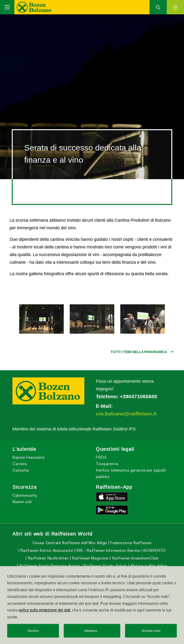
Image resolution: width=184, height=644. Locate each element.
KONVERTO (154, 550)
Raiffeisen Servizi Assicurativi (46, 550)
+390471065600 (138, 397)
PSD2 (101, 457)
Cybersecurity (25, 495)
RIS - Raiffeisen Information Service (108, 550)
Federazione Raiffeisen (130, 543)
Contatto (21, 470)
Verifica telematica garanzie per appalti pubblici (131, 473)
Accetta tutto (151, 631)
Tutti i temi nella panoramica (139, 352)
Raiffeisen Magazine (89, 558)
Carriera (20, 464)
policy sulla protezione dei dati (44, 610)
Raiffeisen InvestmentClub (135, 558)
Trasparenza (107, 464)
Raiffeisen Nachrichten (48, 558)
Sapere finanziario (29, 457)
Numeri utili (22, 502)
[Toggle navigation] (7, 7)
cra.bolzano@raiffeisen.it (126, 414)
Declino (33, 631)
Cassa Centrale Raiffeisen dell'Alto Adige (70, 543)
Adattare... (92, 631)
